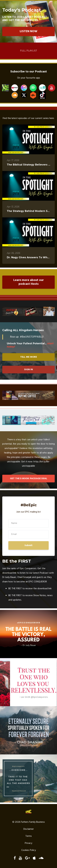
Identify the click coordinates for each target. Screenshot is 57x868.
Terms (29, 836)
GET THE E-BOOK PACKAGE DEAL (29, 479)
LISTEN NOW (28, 31)
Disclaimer (29, 829)
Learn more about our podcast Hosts (29, 282)
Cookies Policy (29, 850)
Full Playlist (28, 51)
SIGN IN (28, 370)
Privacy (28, 843)
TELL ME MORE (29, 357)
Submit (28, 545)
